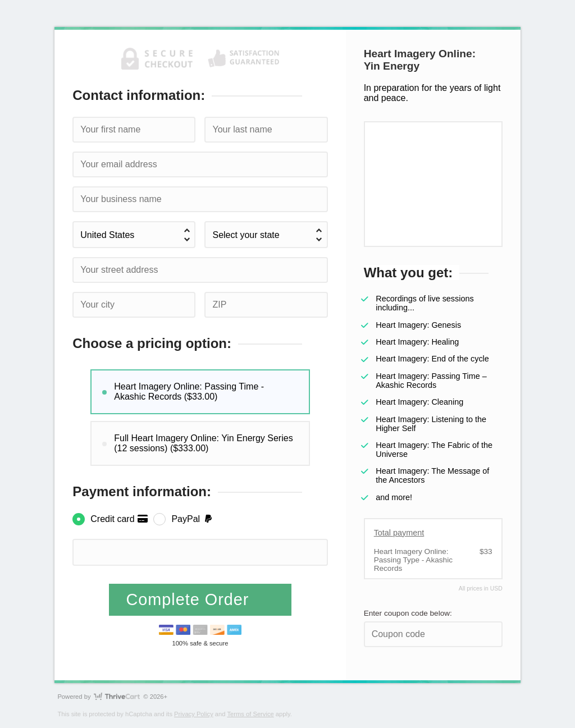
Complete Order (190, 599)
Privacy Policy (194, 714)
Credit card (119, 519)
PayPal (192, 519)
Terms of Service (250, 714)
